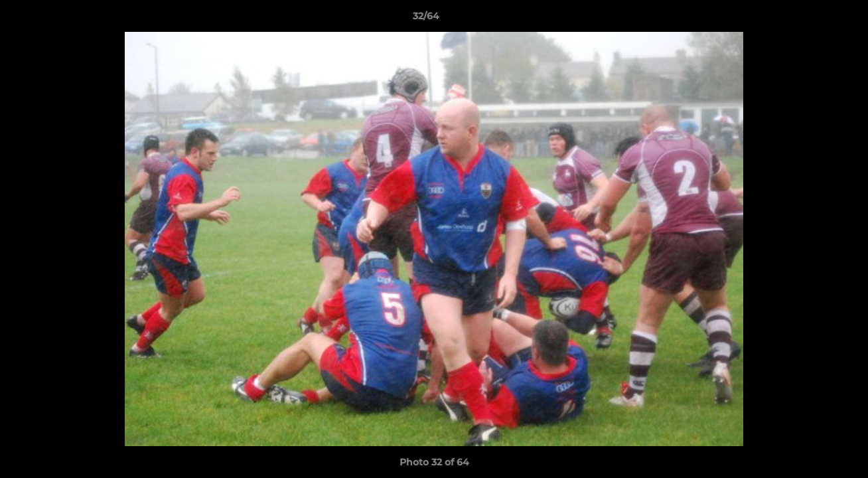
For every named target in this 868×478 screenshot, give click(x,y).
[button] (812, 19)
